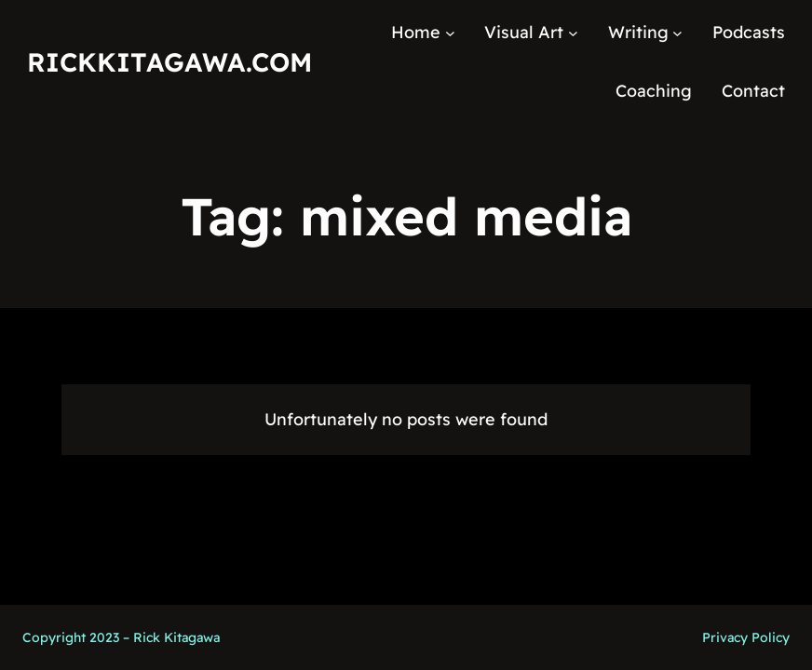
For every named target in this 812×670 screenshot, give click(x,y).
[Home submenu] (450, 33)
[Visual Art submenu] (573, 33)
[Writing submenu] (677, 33)
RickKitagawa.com (169, 62)
